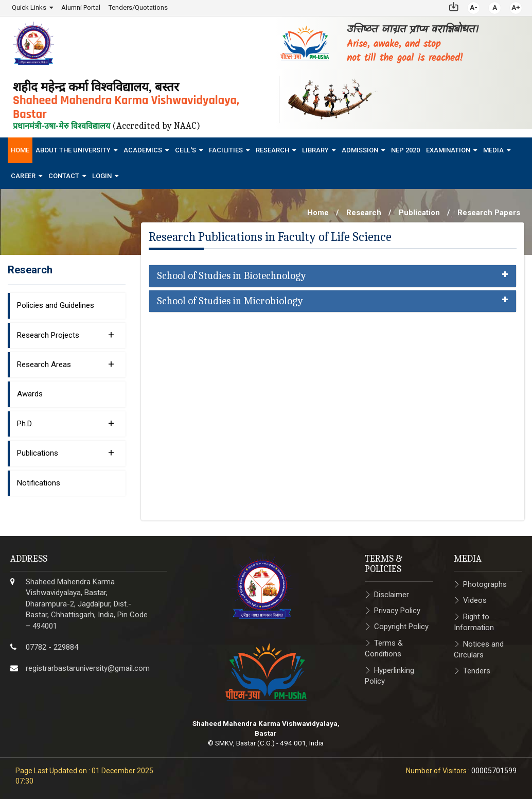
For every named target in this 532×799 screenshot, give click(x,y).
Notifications (39, 482)
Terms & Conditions (384, 648)
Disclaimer (392, 594)
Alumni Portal (81, 7)
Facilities (226, 150)
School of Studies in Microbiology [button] (333, 301)
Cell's (185, 150)
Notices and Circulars (479, 649)
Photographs (485, 584)
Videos (475, 600)
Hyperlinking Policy (389, 675)
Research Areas (66, 363)
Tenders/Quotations (138, 7)
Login (102, 175)
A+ (516, 7)
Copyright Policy (401, 627)
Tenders (477, 671)
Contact (64, 175)
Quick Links (29, 7)
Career (23, 175)
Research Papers (489, 212)
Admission (360, 150)
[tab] (333, 276)
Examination (448, 150)
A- (474, 7)
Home (20, 150)
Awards (30, 394)
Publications (66, 453)
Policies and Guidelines (56, 305)
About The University (73, 150)
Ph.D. (66, 423)
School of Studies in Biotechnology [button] (333, 276)
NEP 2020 (405, 150)
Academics (143, 150)
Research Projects (66, 334)
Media (493, 150)
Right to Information (474, 622)
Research (272, 150)
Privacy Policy (397, 610)
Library (315, 150)
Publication (419, 212)
